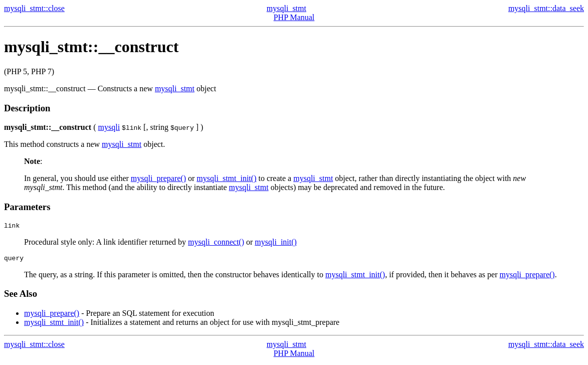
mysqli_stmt (286, 8)
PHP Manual (294, 17)
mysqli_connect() (216, 243)
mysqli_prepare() (158, 178)
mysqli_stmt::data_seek (546, 8)
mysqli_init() (276, 243)
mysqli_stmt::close (34, 8)
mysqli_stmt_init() (226, 178)
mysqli (109, 127)
